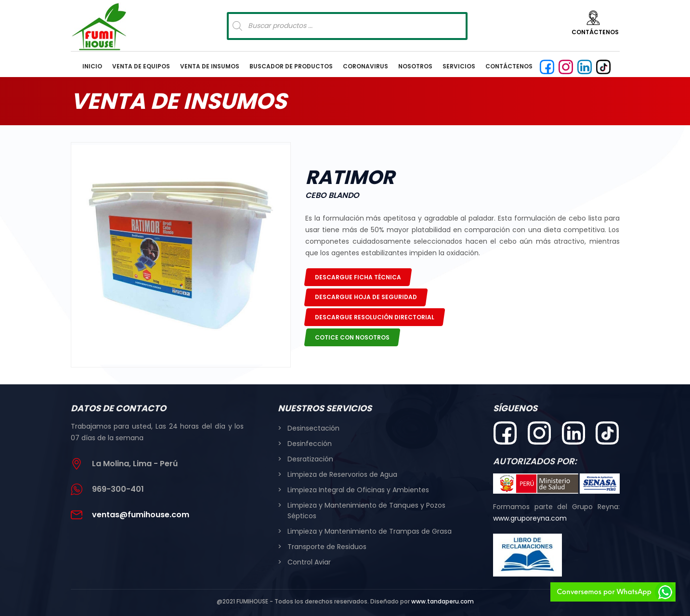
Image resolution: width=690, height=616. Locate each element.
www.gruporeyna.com (530, 518)
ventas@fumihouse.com (141, 515)
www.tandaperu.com (443, 601)
